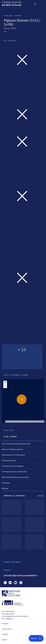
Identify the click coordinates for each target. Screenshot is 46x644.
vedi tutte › (41, 496)
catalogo (8, 16)
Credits (5, 640)
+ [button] (5, 383)
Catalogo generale (12, 3)
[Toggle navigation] (35, 4)
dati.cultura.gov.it (8, 614)
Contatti (5, 634)
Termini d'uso (7, 629)
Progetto (5, 624)
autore (18, 16)
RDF (5, 32)
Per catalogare (7, 619)
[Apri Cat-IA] (36, 638)
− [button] (5, 386)
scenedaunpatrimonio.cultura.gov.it (15, 616)
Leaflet (8, 421)
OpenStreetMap (17, 421)
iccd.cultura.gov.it (8, 611)
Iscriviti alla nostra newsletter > (21, 575)
